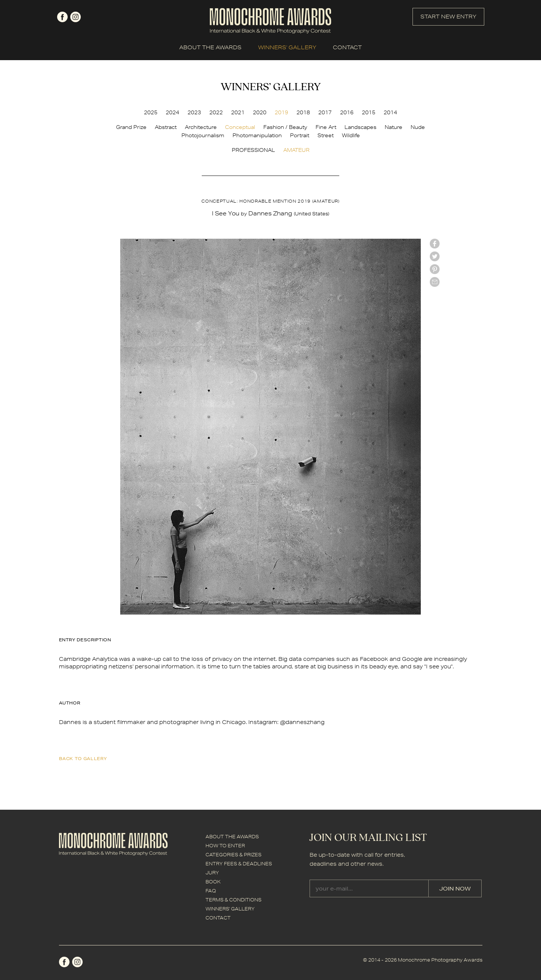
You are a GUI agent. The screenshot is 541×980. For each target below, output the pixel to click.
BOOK (213, 882)
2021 (238, 112)
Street (326, 135)
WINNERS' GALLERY (287, 47)
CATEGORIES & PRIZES (233, 855)
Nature (394, 127)
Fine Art (326, 127)
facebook (62, 17)
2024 (172, 112)
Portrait (300, 135)
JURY (212, 873)
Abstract (166, 127)
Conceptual (240, 127)
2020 (260, 112)
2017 (325, 112)
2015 (369, 112)
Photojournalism (203, 135)
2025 (151, 112)
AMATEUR (296, 150)
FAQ (211, 891)
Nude (418, 127)
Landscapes (360, 127)
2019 (281, 112)
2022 (216, 112)
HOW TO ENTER (225, 846)
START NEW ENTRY (448, 17)
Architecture (201, 127)
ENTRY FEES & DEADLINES (239, 864)
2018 (303, 112)
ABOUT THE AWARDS (210, 47)
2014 (390, 112)
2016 (347, 112)
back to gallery (83, 758)
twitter (435, 256)
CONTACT (347, 47)
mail (435, 282)
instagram (76, 17)
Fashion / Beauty (285, 127)
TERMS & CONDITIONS (233, 900)
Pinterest (435, 269)
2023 (194, 112)
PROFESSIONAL (253, 150)
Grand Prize (131, 127)
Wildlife (351, 135)
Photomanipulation (257, 135)
